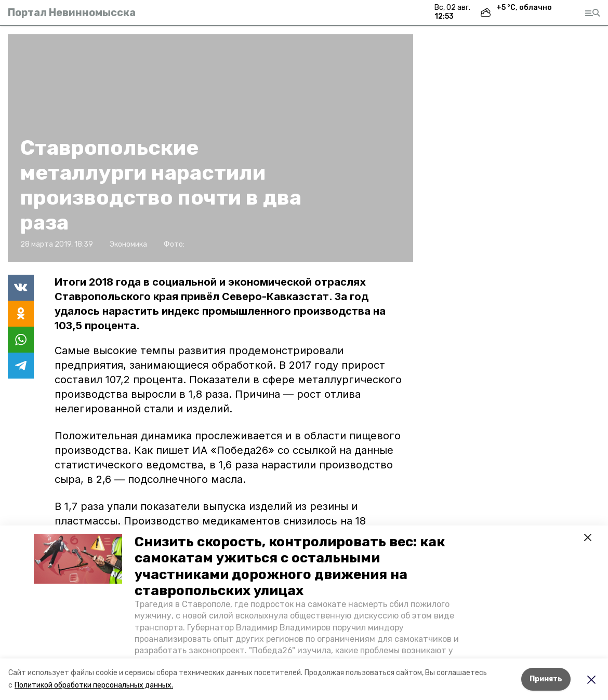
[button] (78, 559)
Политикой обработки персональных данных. (94, 685)
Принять (546, 679)
